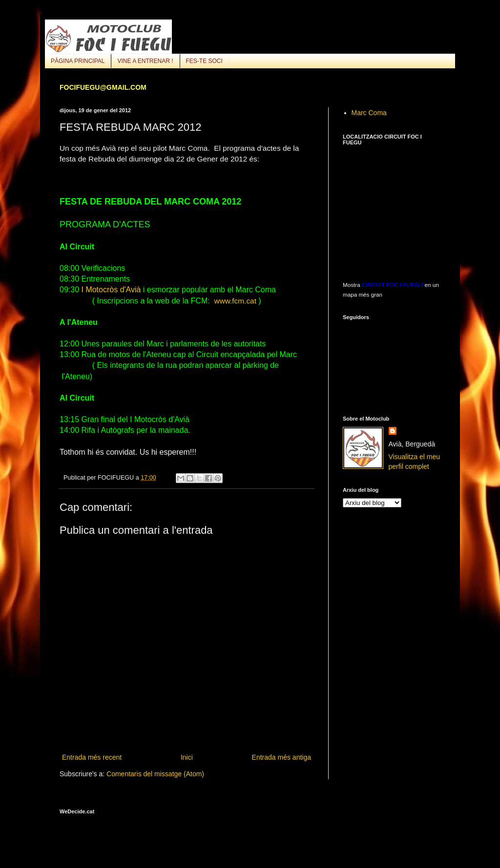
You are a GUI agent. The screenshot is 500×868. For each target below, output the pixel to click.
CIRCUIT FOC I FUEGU (392, 285)
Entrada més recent (92, 757)
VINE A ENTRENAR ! (145, 61)
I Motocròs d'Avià (110, 290)
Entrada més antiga (281, 757)
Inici (187, 757)
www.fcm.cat (235, 301)
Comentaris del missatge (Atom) (155, 774)
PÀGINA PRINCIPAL (78, 61)
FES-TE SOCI (204, 61)
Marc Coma (369, 113)
